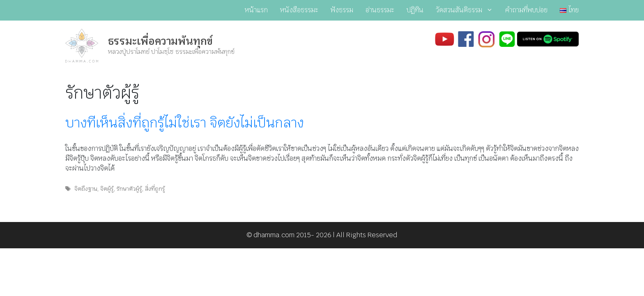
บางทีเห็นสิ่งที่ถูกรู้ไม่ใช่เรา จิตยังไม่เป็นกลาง (185, 123)
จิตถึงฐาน (86, 189)
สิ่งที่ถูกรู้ (155, 189)
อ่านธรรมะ (380, 10)
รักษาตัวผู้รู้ (129, 189)
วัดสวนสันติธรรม (467, 10)
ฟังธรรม (342, 10)
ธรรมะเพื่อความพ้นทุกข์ (160, 41)
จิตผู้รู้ (107, 189)
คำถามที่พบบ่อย (526, 10)
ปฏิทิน (415, 10)
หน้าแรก (256, 10)
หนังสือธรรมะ (299, 10)
